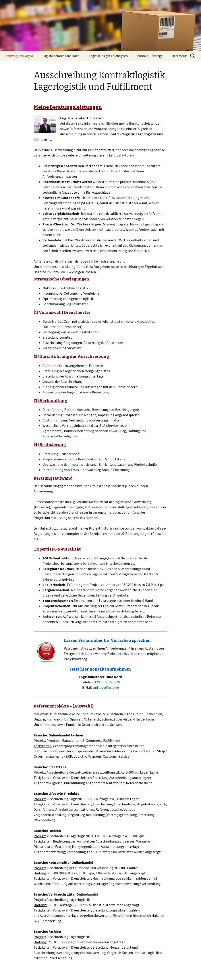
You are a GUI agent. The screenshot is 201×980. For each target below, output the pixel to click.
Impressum (180, 56)
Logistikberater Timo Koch (61, 56)
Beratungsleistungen (19, 56)
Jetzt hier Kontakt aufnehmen (100, 669)
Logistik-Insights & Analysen (108, 56)
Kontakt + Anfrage (150, 56)
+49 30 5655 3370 (107, 682)
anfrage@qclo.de (106, 687)
